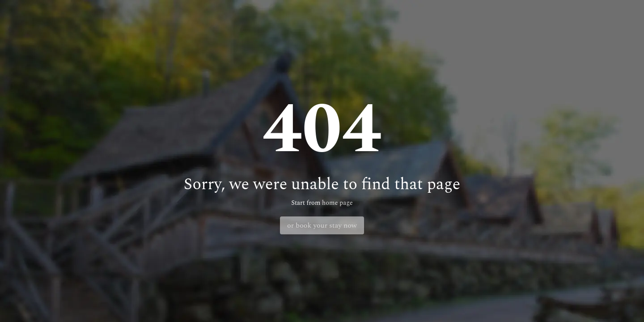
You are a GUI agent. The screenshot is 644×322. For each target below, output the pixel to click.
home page (337, 203)
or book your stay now (322, 225)
